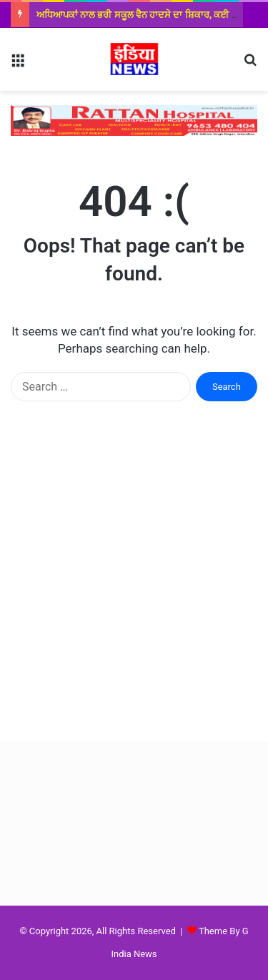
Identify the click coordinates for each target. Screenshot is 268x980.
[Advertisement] (134, 585)
